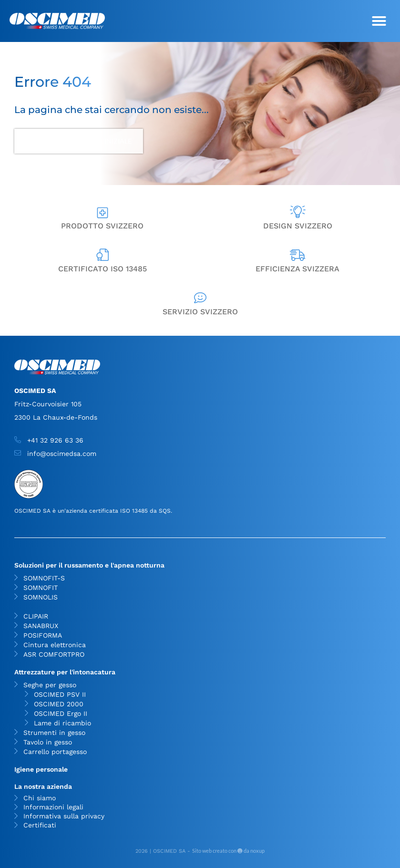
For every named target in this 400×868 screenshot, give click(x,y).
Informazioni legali (53, 807)
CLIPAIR (36, 616)
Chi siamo (40, 798)
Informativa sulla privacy (64, 816)
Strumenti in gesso (54, 733)
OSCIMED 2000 (59, 704)
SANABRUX (41, 626)
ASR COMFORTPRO (54, 654)
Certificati (40, 825)
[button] (379, 21)
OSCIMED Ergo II (61, 713)
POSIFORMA (43, 635)
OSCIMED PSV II (60, 694)
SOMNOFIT (41, 588)
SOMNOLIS (41, 597)
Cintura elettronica (55, 645)
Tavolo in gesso (48, 742)
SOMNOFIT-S (44, 578)
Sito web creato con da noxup (228, 851)
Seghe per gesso (52, 685)
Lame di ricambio (62, 723)
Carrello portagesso (55, 752)
